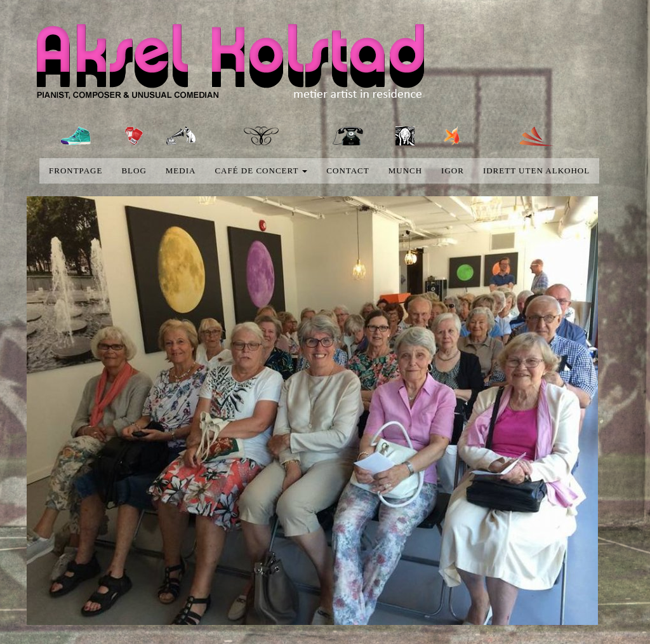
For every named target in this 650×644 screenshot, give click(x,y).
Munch (405, 171)
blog (134, 171)
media (181, 171)
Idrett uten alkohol (536, 171)
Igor (453, 171)
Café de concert (261, 171)
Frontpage (76, 171)
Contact (348, 171)
